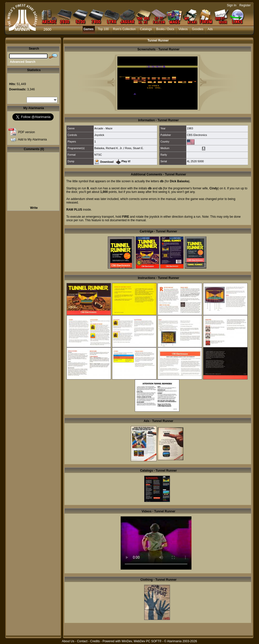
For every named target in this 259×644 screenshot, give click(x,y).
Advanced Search (23, 62)
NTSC (98, 155)
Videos (183, 29)
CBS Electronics (197, 135)
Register (245, 5)
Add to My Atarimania (32, 139)
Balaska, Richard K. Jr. (108, 148)
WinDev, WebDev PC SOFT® (142, 641)
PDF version (27, 132)
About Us (68, 641)
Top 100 (103, 29)
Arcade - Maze (103, 128)
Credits (95, 641)
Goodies (198, 29)
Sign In (232, 5)
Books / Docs (165, 29)
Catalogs (146, 29)
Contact (82, 641)
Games (89, 29)
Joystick (99, 135)
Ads (210, 29)
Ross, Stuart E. (134, 148)
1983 (190, 128)
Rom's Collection (124, 29)
